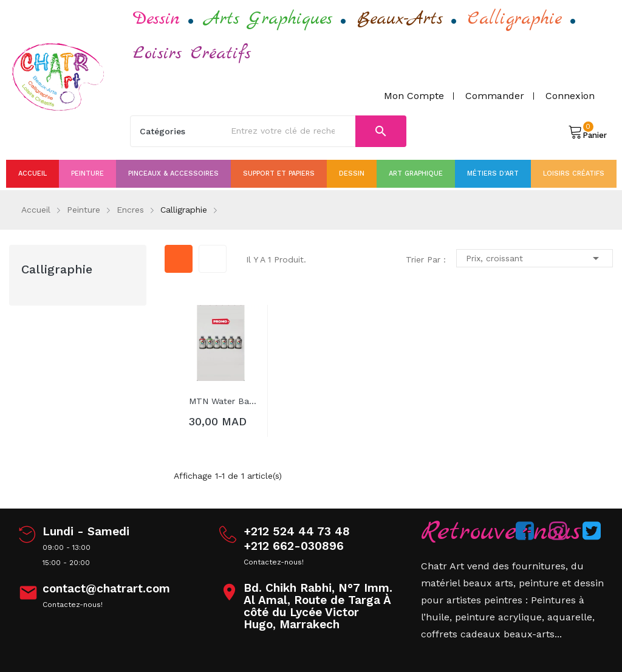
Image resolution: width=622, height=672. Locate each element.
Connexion (570, 96)
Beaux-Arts (400, 19)
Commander (495, 96)
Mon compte (414, 96)
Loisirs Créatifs (192, 53)
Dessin (156, 19)
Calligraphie (515, 19)
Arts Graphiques (268, 19)
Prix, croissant (535, 258)
